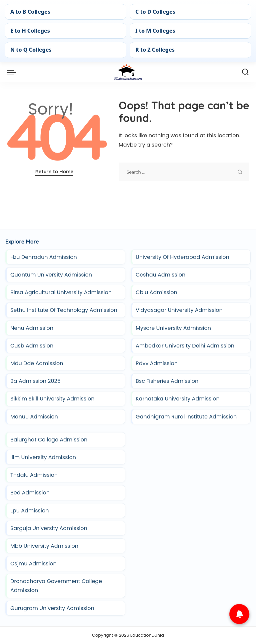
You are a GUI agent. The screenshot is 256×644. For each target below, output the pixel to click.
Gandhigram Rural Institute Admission (186, 417)
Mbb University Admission (44, 546)
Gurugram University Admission (52, 608)
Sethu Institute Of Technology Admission (64, 310)
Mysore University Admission (173, 328)
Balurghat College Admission (49, 440)
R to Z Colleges (155, 50)
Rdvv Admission (157, 363)
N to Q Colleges (31, 50)
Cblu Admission (156, 292)
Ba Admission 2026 (35, 381)
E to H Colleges (30, 31)
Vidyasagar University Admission (179, 310)
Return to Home (54, 171)
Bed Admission (30, 493)
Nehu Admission (32, 328)
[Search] (245, 72)
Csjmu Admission (33, 564)
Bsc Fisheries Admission (167, 381)
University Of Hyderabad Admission (182, 257)
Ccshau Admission (160, 275)
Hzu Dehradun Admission (44, 257)
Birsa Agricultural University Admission (61, 292)
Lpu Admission (29, 511)
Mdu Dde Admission (37, 363)
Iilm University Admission (43, 457)
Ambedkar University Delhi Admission (185, 346)
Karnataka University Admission (178, 399)
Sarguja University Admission (49, 528)
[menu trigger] (13, 72)
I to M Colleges (155, 31)
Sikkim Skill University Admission (52, 399)
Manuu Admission (34, 417)
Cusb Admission (32, 346)
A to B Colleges (30, 12)
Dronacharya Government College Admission (56, 586)
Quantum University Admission (51, 275)
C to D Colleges (155, 12)
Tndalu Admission (34, 475)
